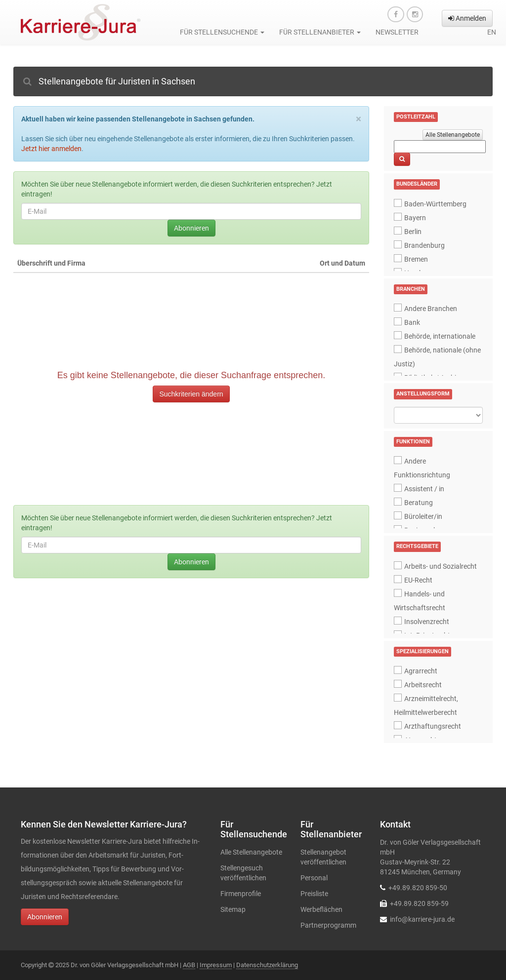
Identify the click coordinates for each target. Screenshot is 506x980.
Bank (412, 322)
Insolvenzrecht (427, 622)
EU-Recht (418, 580)
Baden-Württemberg (435, 204)
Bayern (415, 218)
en (492, 32)
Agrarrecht (421, 671)
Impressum (216, 965)
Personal (314, 878)
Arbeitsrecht (423, 685)
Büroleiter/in (423, 516)
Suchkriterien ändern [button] (191, 394)
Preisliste (314, 894)
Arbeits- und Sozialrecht (441, 566)
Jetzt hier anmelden (51, 149)
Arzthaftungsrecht (433, 726)
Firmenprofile (241, 894)
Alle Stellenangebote (453, 135)
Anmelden (467, 18)
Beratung (419, 503)
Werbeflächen (321, 909)
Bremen (416, 259)
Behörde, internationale (440, 336)
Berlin (413, 232)
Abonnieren (191, 228)
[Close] (358, 119)
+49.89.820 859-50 (418, 888)
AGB (189, 965)
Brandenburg (424, 245)
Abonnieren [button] (45, 917)
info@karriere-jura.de (422, 919)
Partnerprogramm (328, 925)
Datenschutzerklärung (267, 965)
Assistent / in (424, 489)
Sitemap (233, 909)
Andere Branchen (431, 309)
